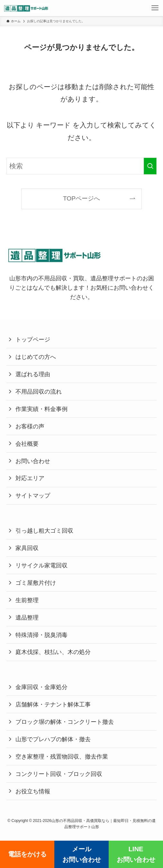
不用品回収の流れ (39, 392)
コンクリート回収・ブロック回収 (59, 774)
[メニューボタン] (155, 8)
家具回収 (27, 548)
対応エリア (30, 478)
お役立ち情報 (33, 791)
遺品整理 (27, 617)
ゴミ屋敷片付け (36, 583)
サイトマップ (33, 495)
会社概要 (27, 444)
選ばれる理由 (33, 374)
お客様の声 (30, 426)
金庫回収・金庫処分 (41, 687)
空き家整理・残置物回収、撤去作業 (62, 756)
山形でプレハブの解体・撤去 (53, 739)
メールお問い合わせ (82, 854)
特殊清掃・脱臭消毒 (41, 635)
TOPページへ (81, 198)
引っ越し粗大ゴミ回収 (44, 531)
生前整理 (27, 600)
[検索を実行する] (150, 166)
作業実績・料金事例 (41, 409)
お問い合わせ (33, 461)
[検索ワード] (81, 166)
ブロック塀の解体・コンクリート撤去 (65, 722)
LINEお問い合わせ (136, 854)
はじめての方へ (36, 357)
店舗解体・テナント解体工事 (53, 704)
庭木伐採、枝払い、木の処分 (53, 652)
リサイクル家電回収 (41, 565)
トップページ (33, 339)
